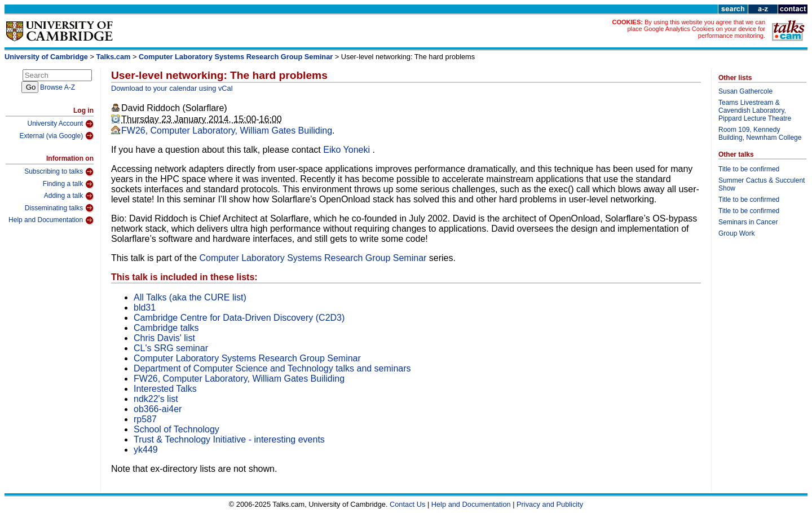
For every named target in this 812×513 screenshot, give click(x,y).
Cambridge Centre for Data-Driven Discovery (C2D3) (239, 318)
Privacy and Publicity (550, 504)
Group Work (736, 233)
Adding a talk (69, 196)
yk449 (146, 450)
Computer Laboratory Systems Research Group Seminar (236, 57)
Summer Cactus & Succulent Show (762, 184)
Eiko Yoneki (348, 150)
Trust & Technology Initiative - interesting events (229, 439)
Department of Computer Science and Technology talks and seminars (272, 368)
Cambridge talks (166, 328)
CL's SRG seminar (171, 348)
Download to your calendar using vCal (172, 88)
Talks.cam (114, 57)
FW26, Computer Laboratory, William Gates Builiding (227, 131)
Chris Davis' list (164, 338)
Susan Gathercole (745, 91)
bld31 (145, 308)
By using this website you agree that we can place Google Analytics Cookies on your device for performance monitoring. (696, 29)
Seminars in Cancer (748, 222)
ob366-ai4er (158, 409)
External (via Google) (56, 136)
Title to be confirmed (749, 169)
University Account (60, 124)
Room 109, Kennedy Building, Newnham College (760, 134)
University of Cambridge (46, 57)
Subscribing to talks (59, 172)
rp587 (145, 419)
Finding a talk (68, 184)
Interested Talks (165, 389)
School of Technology (176, 429)
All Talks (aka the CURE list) (190, 297)
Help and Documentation (51, 220)
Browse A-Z (58, 87)
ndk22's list (156, 399)
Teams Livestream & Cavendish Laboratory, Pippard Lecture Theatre (755, 110)
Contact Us (407, 504)
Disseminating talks (59, 208)
